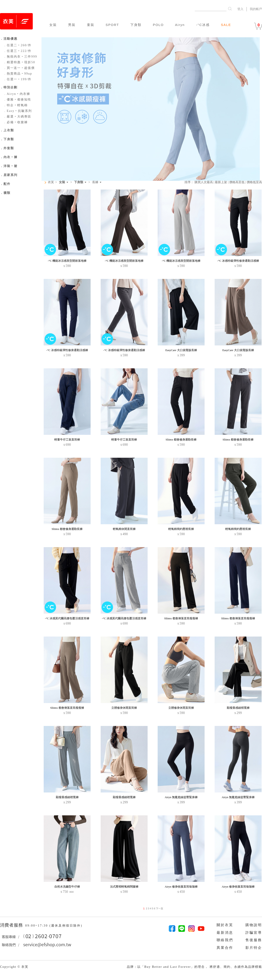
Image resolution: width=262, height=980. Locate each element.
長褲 (95, 182)
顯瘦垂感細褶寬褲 (238, 708)
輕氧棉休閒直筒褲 (124, 529)
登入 (240, 9)
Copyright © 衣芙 (14, 967)
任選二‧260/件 (17, 45)
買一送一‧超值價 (19, 68)
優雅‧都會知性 (17, 100)
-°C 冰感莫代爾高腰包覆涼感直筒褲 (67, 618)
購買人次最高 (204, 182)
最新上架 (221, 182)
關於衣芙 (225, 925)
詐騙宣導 (254, 933)
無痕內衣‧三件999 (20, 57)
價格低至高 (254, 182)
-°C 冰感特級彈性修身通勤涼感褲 (238, 261)
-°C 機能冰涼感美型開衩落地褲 (67, 261)
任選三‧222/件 (17, 51)
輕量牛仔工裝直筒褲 (67, 440)
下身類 (136, 25)
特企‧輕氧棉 (16, 105)
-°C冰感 (203, 25)
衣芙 (51, 182)
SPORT (112, 25)
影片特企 (254, 948)
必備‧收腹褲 (16, 122)
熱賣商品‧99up (18, 74)
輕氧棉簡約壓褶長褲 (181, 529)
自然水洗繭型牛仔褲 (67, 887)
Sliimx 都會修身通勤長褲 (181, 440)
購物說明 (254, 925)
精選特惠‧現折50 (19, 62)
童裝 (91, 25)
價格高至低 (237, 182)
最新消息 (225, 933)
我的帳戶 (256, 9)
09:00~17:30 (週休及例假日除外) (54, 926)
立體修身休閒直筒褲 (124, 708)
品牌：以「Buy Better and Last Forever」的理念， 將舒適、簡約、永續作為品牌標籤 (194, 967)
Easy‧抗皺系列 (18, 111)
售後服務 (254, 940)
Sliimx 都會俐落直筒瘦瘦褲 (181, 618)
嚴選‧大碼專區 (17, 117)
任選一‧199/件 (17, 79)
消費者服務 (12, 925)
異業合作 (225, 948)
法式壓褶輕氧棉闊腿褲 (124, 887)
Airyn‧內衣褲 (17, 94)
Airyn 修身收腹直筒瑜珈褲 (181, 887)
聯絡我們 (225, 940)
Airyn (180, 25)
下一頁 (159, 908)
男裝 (72, 25)
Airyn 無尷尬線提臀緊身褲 (181, 797)
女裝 (53, 25)
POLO (158, 25)
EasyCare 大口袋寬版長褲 (181, 350)
